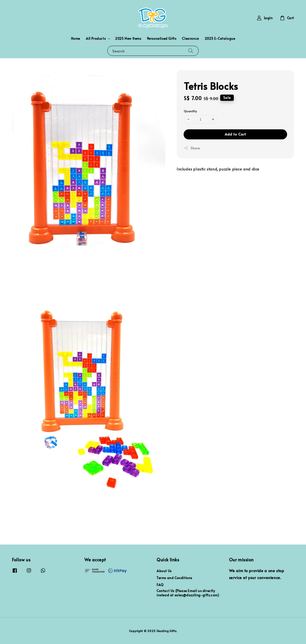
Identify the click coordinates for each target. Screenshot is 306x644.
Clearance (190, 38)
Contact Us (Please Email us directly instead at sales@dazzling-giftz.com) (188, 593)
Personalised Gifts (162, 38)
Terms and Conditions (174, 578)
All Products (96, 39)
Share (192, 148)
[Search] (191, 51)
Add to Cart (235, 134)
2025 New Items (128, 38)
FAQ (160, 585)
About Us (164, 571)
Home (76, 38)
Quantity (190, 111)
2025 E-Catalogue (220, 38)
